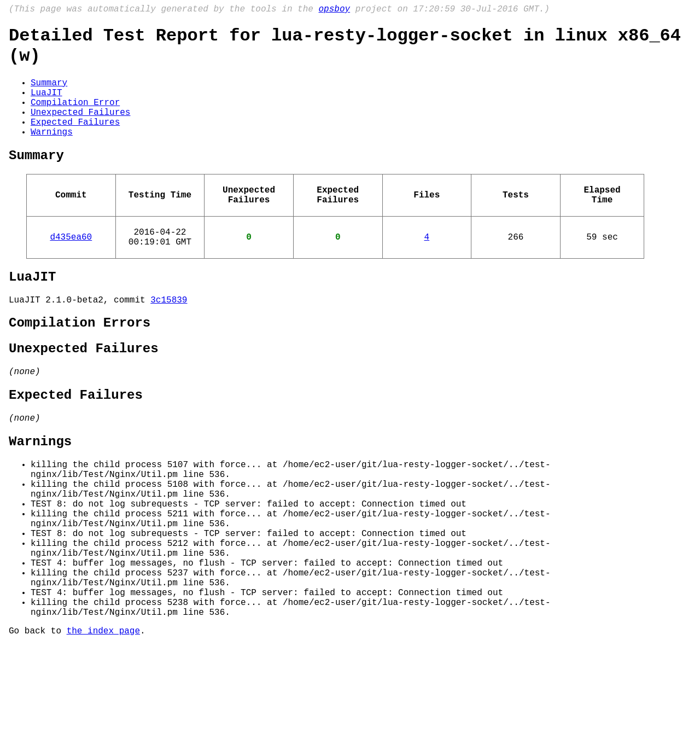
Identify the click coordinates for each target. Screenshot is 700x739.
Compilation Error (75, 117)
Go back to (38, 724)
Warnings (52, 153)
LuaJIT (46, 105)
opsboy (334, 10)
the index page (103, 724)
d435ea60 (71, 269)
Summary (49, 93)
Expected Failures (75, 141)
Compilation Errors (80, 364)
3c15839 (169, 339)
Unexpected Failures (80, 129)
